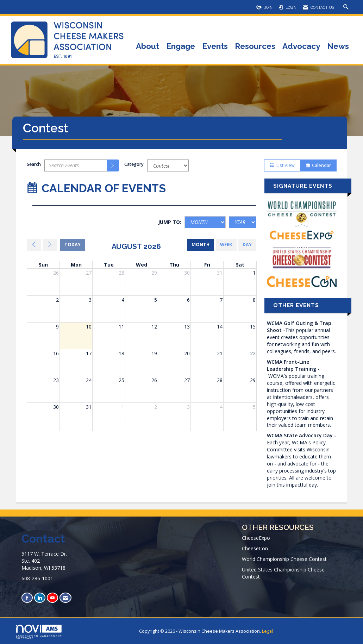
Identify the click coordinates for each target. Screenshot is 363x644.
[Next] (50, 245)
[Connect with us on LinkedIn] (40, 598)
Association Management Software (40, 632)
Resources (255, 47)
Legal (267, 631)
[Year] (243, 222)
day (247, 245)
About (148, 47)
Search (34, 164)
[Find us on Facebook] (27, 598)
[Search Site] (347, 7)
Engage (181, 47)
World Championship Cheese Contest (284, 559)
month (201, 245)
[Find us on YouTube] (52, 598)
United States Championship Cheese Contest (283, 573)
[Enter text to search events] (76, 165)
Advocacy (301, 47)
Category (134, 164)
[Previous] (34, 245)
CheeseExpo (256, 538)
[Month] (205, 222)
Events (215, 47)
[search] (113, 165)
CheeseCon (255, 548)
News (338, 47)
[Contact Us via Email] (65, 598)
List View (282, 165)
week (226, 245)
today (73, 245)
